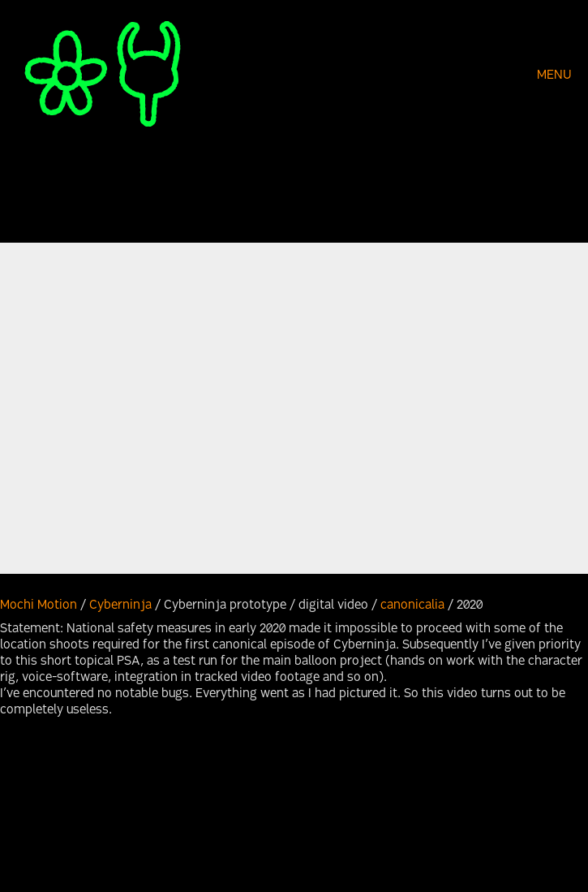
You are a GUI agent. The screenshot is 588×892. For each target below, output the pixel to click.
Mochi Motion (39, 606)
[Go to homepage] (102, 76)
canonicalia (412, 606)
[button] (556, 76)
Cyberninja (120, 606)
